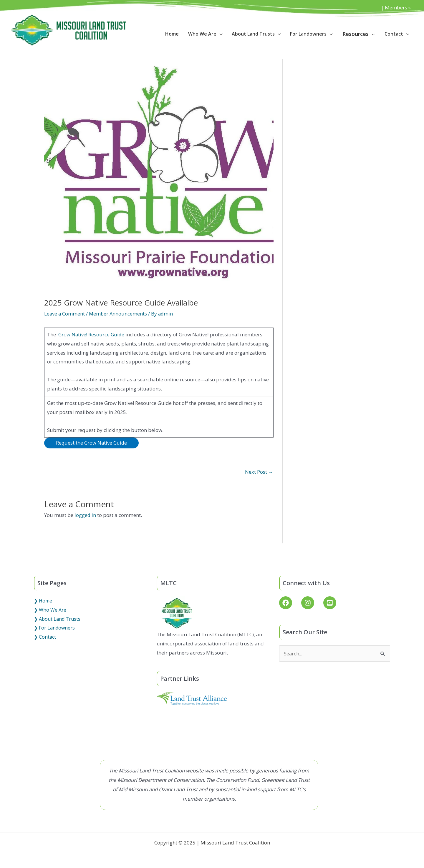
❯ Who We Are (50, 610)
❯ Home (43, 601)
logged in (85, 516)
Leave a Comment (65, 314)
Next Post (259, 472)
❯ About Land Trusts (57, 619)
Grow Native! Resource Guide (92, 334)
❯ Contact (45, 637)
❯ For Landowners (54, 628)
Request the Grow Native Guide (92, 443)
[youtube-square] (331, 603)
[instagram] (312, 603)
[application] (219, 34)
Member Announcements (119, 314)
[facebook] (290, 603)
